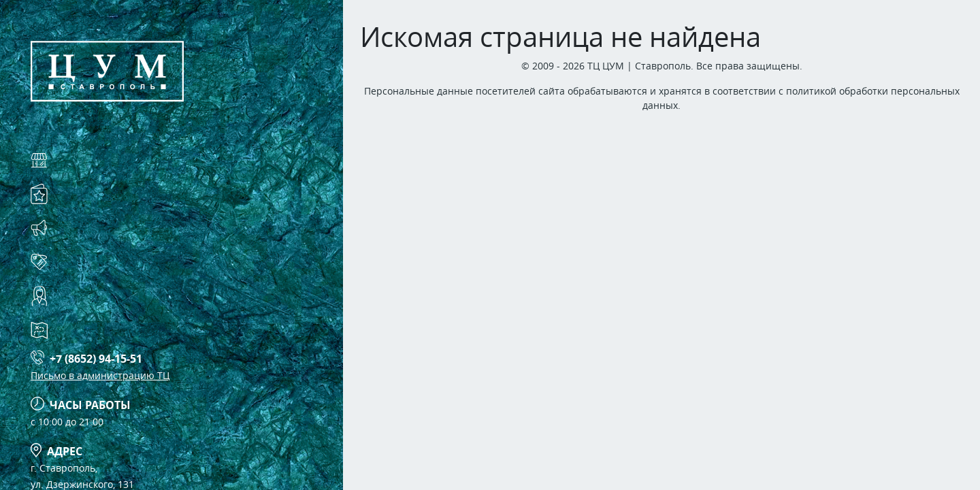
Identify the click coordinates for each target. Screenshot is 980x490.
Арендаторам (100, 262)
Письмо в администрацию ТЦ (100, 375)
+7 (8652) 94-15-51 (96, 359)
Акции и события (116, 228)
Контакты (88, 296)
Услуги (79, 194)
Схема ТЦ (85, 330)
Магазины (91, 160)
